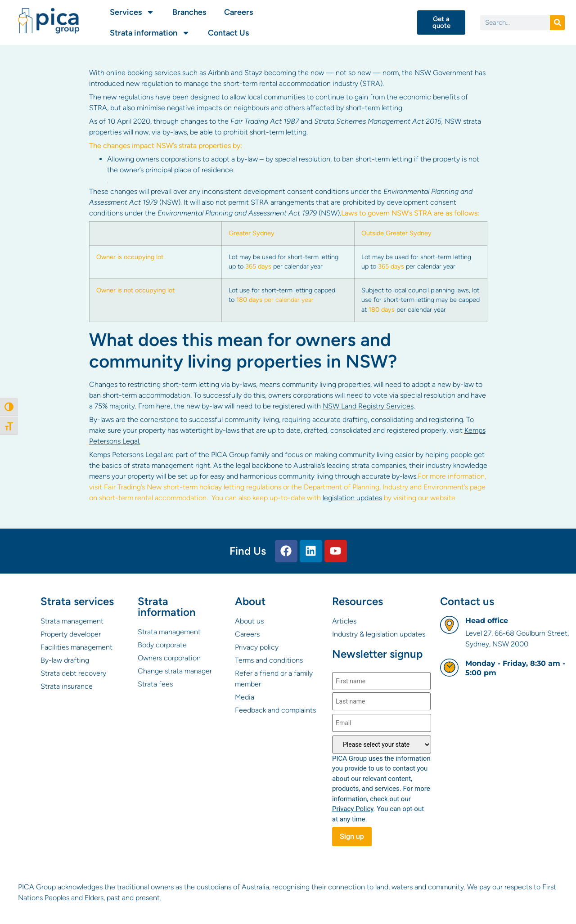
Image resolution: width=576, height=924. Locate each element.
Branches (189, 12)
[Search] (557, 23)
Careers (238, 12)
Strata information (150, 33)
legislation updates (352, 498)
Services (132, 12)
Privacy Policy (353, 809)
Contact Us (228, 33)
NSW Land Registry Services (368, 406)
